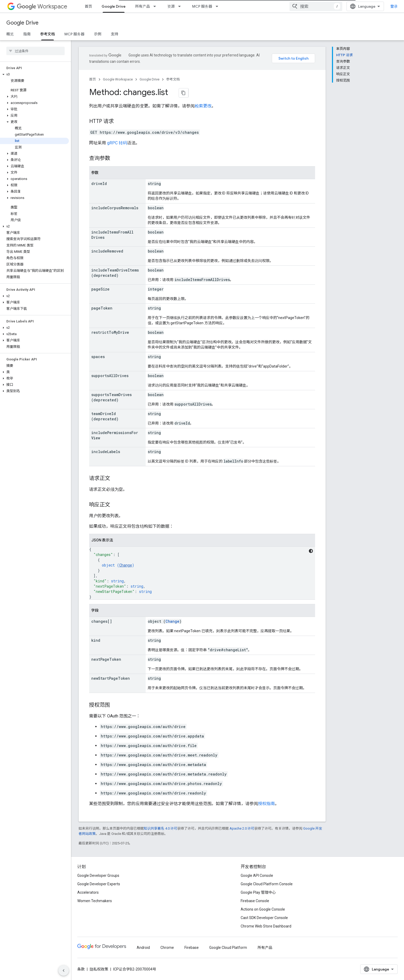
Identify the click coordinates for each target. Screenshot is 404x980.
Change (126, 567)
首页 (88, 6)
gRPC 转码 (117, 145)
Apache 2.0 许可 (242, 831)
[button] (34, 74)
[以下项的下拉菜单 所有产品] (156, 6)
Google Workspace (118, 79)
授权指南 (267, 806)
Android (143, 950)
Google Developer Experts (99, 886)
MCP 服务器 (202, 6)
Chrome (167, 950)
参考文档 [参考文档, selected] (47, 34)
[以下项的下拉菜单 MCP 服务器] (218, 6)
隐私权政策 (99, 972)
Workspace (42, 6)
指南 (27, 34)
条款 (81, 972)
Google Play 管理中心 (258, 895)
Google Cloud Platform (228, 950)
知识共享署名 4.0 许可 (161, 831)
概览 (10, 34)
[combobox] (320, 6)
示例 (98, 34)
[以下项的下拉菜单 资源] (181, 6)
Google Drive (22, 23)
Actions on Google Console (263, 912)
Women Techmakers (95, 903)
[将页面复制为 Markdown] (177, 93)
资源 (171, 6)
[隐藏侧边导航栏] (64, 971)
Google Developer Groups (98, 878)
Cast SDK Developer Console (264, 920)
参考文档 (173, 79)
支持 (115, 34)
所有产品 (142, 6)
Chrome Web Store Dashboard (266, 929)
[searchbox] (35, 51)
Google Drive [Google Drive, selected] (114, 6)
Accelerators (88, 895)
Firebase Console (255, 903)
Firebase (192, 950)
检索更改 (203, 108)
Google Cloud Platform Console (267, 886)
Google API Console (257, 878)
